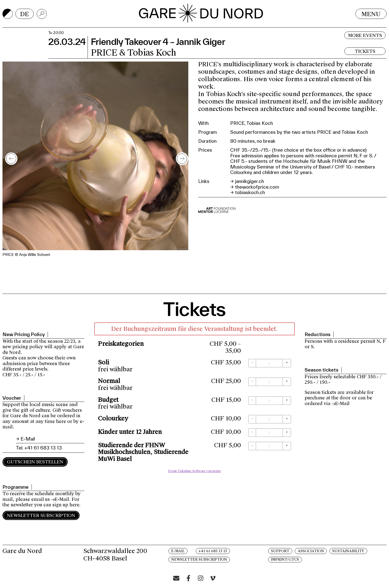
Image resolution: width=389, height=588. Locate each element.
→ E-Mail (25, 439)
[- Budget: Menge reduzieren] (252, 401)
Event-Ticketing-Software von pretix (194, 471)
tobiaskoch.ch (250, 192)
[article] (194, 399)
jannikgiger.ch (249, 181)
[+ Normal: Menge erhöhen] (287, 382)
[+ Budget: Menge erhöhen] (287, 401)
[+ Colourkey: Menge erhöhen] (287, 419)
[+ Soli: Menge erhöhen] (287, 363)
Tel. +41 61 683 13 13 (39, 448)
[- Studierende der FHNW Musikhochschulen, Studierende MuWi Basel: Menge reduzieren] (252, 446)
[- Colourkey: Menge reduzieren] (252, 419)
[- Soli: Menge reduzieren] (252, 363)
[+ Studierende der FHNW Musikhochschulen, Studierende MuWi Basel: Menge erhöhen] (287, 446)
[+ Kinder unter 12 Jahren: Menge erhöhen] (287, 433)
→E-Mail (60, 499)
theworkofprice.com (257, 187)
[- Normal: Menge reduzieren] (252, 382)
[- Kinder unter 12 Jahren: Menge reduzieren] (252, 433)
